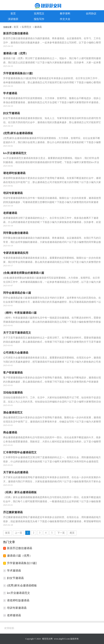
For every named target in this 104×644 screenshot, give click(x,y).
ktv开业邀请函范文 (18, 593)
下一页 (61, 533)
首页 (13, 14)
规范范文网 (47, 639)
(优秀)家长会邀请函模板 (22, 585)
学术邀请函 (14, 571)
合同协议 (91, 14)
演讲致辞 (13, 19)
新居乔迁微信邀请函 (20, 548)
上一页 (18, 533)
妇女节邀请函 (15, 578)
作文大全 (65, 19)
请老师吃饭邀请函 (18, 600)
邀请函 (38, 27)
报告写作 (39, 19)
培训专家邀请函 (17, 608)
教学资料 (65, 14)
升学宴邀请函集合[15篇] (22, 563)
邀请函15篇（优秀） (20, 556)
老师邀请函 (14, 615)
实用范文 (39, 14)
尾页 (72, 533)
